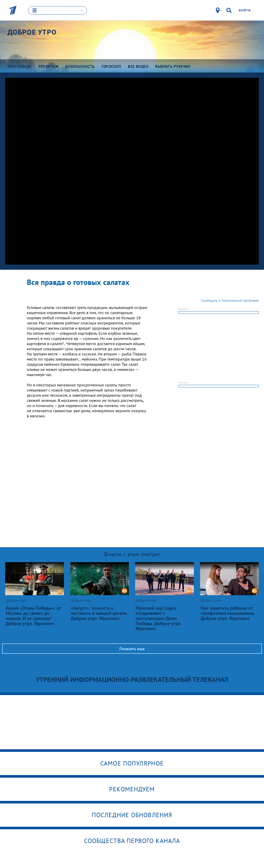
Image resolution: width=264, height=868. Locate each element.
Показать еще (132, 648)
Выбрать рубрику (173, 66)
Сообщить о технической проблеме (230, 300)
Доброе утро (32, 32)
